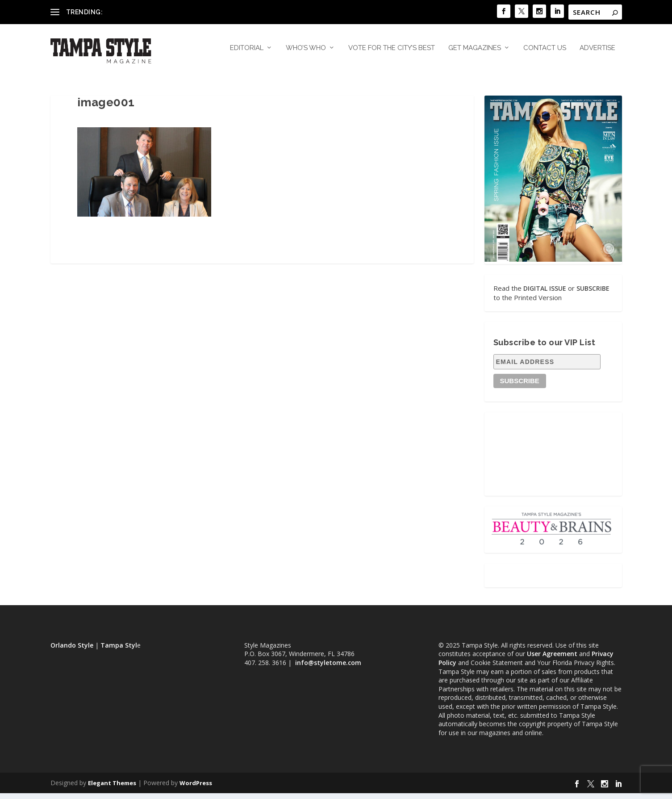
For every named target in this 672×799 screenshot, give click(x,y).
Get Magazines (475, 53)
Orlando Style (72, 650)
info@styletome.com (328, 668)
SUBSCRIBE (593, 294)
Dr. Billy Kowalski (129, 12)
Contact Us (545, 53)
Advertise (597, 53)
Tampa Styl (119, 650)
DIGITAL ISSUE (545, 294)
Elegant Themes (112, 789)
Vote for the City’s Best (392, 53)
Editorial (247, 53)
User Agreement (552, 659)
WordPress (196, 789)
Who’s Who (306, 53)
